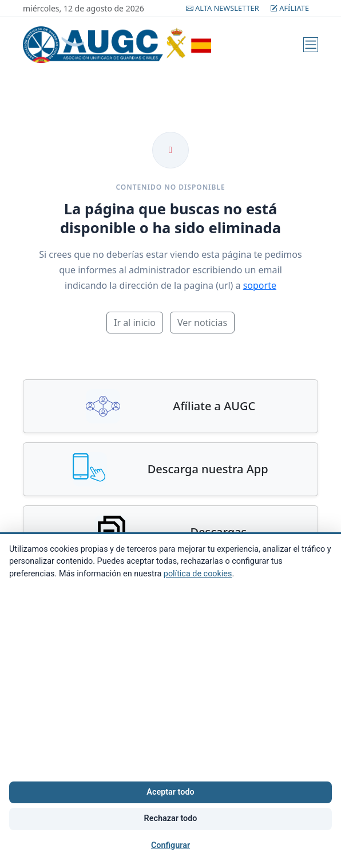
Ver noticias (202, 323)
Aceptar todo (170, 792)
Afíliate (290, 8)
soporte (260, 285)
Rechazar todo (171, 818)
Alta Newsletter (223, 8)
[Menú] (311, 45)
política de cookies (198, 574)
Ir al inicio (135, 323)
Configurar (170, 845)
